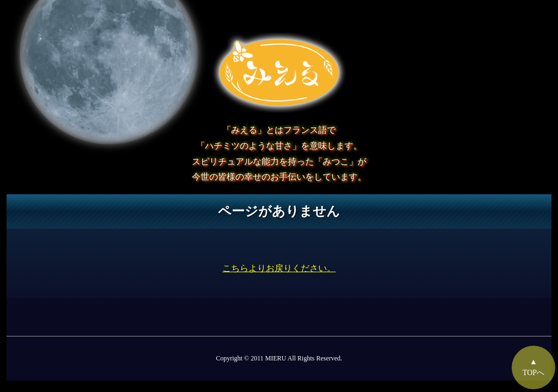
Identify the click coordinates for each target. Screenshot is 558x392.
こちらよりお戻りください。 (279, 268)
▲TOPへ (533, 367)
